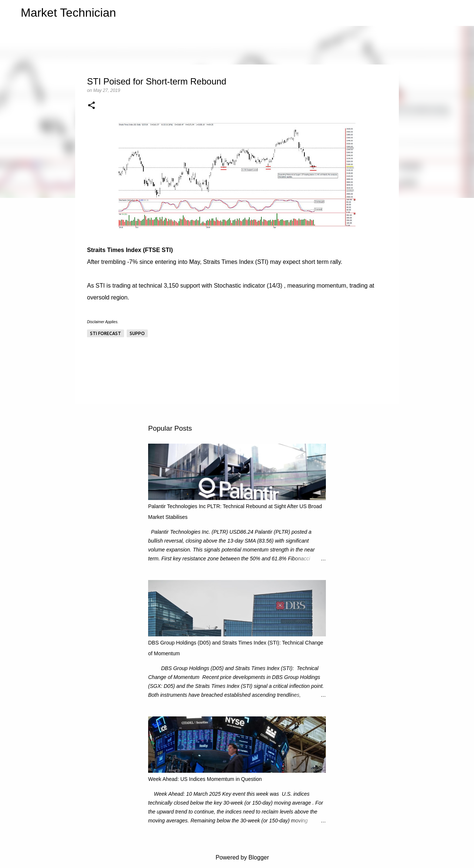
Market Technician (68, 13)
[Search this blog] (429, 13)
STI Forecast (106, 333)
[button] (91, 106)
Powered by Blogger (237, 857)
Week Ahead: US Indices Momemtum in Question (205, 779)
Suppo (137, 333)
